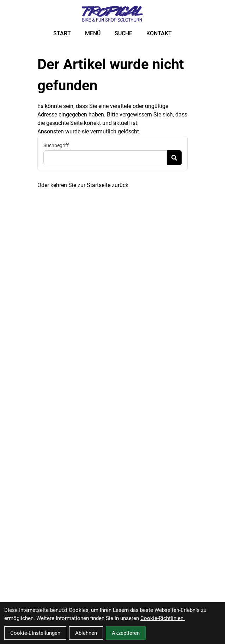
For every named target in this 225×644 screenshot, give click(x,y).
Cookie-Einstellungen (35, 633)
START (62, 33)
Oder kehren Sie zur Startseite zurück (83, 185)
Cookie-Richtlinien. (163, 618)
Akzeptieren (126, 633)
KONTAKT (159, 33)
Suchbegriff (56, 145)
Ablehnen (86, 633)
